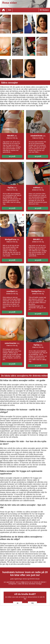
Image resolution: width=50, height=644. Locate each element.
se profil (12, 156)
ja (18, 603)
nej (32, 603)
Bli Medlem (44, 10)
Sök (10, 10)
